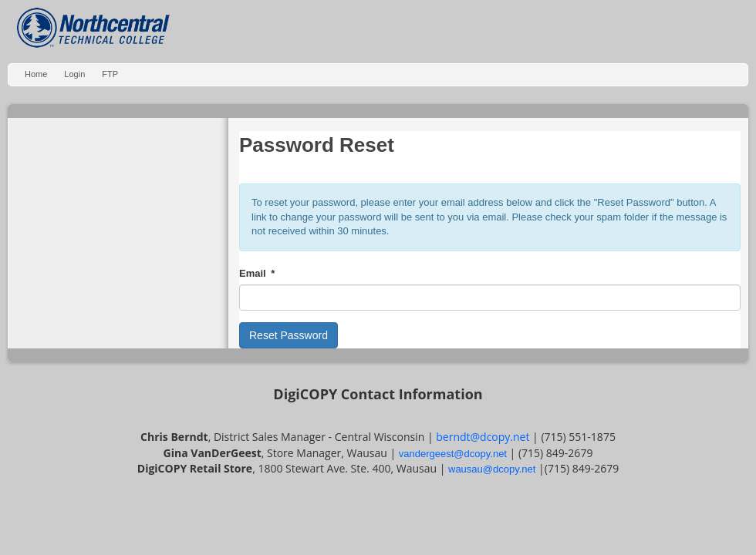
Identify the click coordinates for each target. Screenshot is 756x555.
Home (36, 74)
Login (74, 74)
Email (253, 273)
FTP (110, 74)
